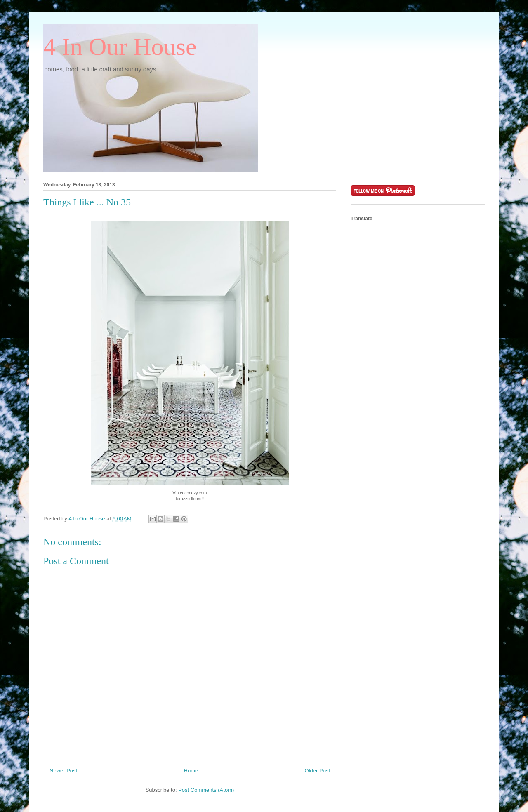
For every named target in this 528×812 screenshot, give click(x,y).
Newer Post (63, 771)
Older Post (317, 771)
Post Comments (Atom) (206, 790)
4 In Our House (120, 47)
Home (191, 771)
